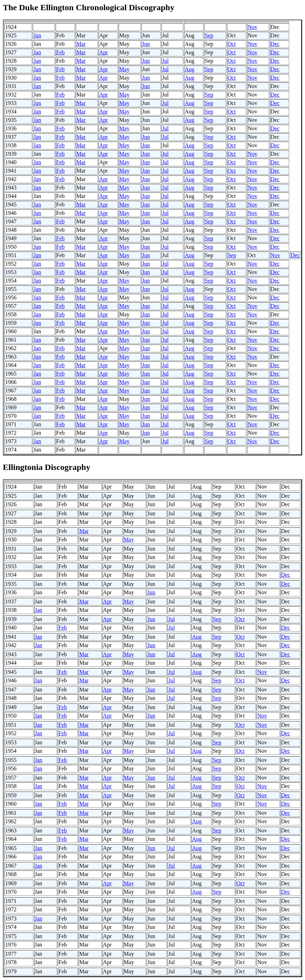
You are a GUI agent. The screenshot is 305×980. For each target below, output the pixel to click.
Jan (37, 35)
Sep (209, 35)
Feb (61, 52)
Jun (146, 44)
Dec (275, 44)
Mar (81, 44)
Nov (253, 27)
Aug (190, 69)
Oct (232, 44)
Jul (166, 61)
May (124, 69)
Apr (104, 52)
